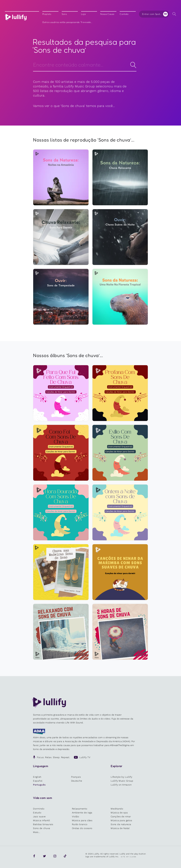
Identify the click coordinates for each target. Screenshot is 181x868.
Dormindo (39, 809)
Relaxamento (80, 809)
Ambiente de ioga (82, 813)
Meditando (117, 809)
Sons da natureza (121, 824)
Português (39, 785)
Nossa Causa (107, 14)
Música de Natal (120, 828)
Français (76, 777)
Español (38, 781)
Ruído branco (80, 824)
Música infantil (42, 820)
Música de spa (119, 813)
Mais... (37, 832)
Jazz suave (39, 816)
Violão (76, 816)
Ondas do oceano (82, 828)
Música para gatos (121, 820)
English (37, 777)
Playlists (47, 14)
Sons (64, 14)
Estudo (37, 813)
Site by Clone (129, 857)
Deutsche (77, 781)
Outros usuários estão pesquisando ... (67, 22)
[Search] (85, 64)
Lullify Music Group (122, 781)
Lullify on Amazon (121, 785)
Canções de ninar (121, 816)
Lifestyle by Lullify (121, 777)
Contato (124, 14)
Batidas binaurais (43, 824)
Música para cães (82, 820)
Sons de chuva (42, 828)
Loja (83, 14)
